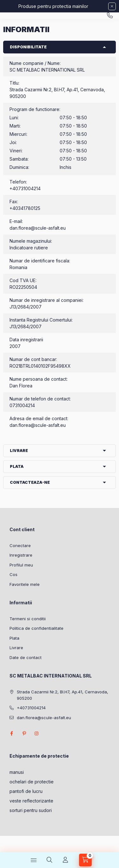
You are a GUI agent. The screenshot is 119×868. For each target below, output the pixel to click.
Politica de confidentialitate (36, 628)
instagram (37, 733)
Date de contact (26, 657)
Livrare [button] (19, 451)
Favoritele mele (25, 584)
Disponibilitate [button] (28, 47)
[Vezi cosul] (85, 860)
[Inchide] (112, 6)
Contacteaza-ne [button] (30, 482)
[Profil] (65, 860)
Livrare (16, 648)
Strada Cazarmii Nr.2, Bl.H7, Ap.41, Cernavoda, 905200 (63, 695)
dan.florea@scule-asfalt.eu (38, 228)
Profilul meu (21, 565)
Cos (13, 574)
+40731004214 (110, 16)
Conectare (20, 545)
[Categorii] (34, 860)
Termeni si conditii (28, 619)
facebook (11, 733)
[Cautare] (50, 860)
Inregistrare (21, 555)
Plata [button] (17, 466)
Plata (14, 638)
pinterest (24, 733)
